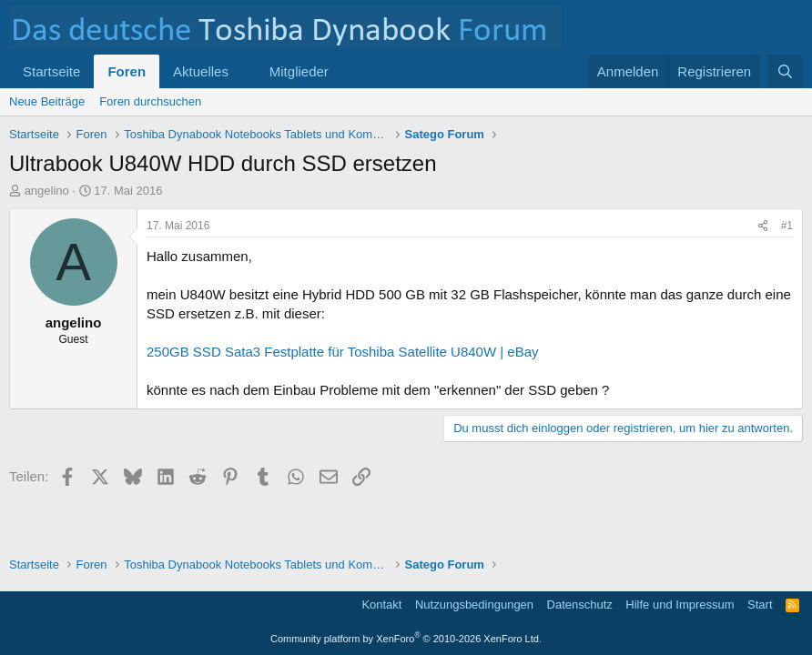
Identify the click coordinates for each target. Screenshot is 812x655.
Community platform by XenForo (406, 639)
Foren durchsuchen (150, 101)
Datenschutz (580, 605)
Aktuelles (201, 71)
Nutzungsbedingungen (474, 605)
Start (760, 605)
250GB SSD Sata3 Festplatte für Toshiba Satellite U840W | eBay (343, 352)
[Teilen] (763, 226)
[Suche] (785, 71)
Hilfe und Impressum (680, 605)
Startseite (51, 71)
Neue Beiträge (47, 101)
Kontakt (381, 605)
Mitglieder (299, 71)
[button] (243, 71)
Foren (127, 71)
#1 (787, 226)
